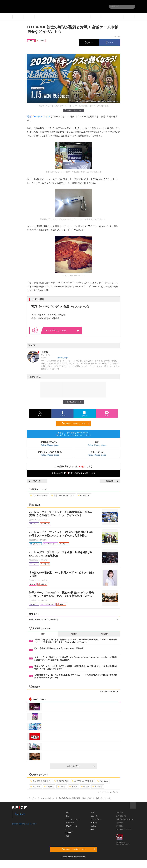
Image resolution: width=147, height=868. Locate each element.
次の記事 (112, 481)
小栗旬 (62, 787)
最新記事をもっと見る (109, 692)
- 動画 (92, 813)
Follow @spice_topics (50, 445)
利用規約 (120, 826)
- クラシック (70, 823)
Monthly (104, 634)
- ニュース (94, 816)
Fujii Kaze (102, 781)
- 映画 (67, 836)
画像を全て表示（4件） (73, 110)
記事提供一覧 (121, 816)
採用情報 (120, 823)
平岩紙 (73, 787)
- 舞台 (67, 816)
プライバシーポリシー (124, 829)
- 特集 (92, 829)
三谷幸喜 (35, 787)
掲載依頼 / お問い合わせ (125, 819)
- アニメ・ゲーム (71, 826)
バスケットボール (39, 496)
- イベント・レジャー (73, 819)
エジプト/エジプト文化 (83, 781)
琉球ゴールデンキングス (39, 117)
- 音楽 (67, 813)
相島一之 (49, 787)
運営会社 (120, 813)
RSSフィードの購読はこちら (75, 423)
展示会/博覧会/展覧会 (40, 781)
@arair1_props (63, 358)
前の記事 (35, 481)
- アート (68, 829)
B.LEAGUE (84, 496)
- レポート (94, 823)
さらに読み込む (81, 766)
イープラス (32, 798)
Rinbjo (85, 787)
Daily (43, 634)
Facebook (20, 814)
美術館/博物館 (61, 781)
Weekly (73, 634)
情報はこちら (62, 330)
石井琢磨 (97, 787)
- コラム (93, 826)
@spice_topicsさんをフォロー (24, 824)
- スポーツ (69, 833)
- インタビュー (96, 819)
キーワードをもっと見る (108, 792)
